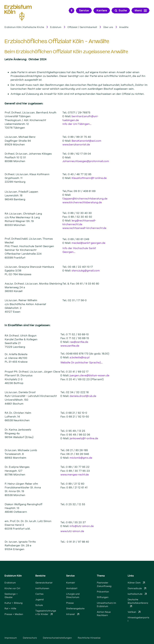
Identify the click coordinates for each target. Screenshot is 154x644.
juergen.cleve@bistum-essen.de (89, 375)
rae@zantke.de (79, 342)
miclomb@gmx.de (81, 458)
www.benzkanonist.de (76, 144)
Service (70, 576)
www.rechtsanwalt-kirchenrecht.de (84, 228)
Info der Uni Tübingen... (77, 124)
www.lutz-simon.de (72, 531)
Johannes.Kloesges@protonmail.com (86, 161)
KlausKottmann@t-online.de (89, 178)
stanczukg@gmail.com (86, 270)
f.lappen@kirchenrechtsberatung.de (85, 199)
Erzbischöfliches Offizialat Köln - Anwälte (57, 41)
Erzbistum (56, 27)
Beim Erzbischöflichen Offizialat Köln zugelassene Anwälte (66, 52)
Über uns (108, 27)
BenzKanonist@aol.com (86, 141)
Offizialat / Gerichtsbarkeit (82, 27)
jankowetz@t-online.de (84, 438)
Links (131, 576)
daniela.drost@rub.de (83, 396)
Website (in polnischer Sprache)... (82, 362)
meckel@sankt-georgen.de (88, 243)
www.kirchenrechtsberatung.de (82, 202)
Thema (101, 576)
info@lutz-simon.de (82, 526)
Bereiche (40, 576)
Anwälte (124, 27)
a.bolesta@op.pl (80, 357)
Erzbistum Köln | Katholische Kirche (24, 27)
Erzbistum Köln (13, 576)
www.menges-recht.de (75, 474)
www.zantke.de (70, 346)
